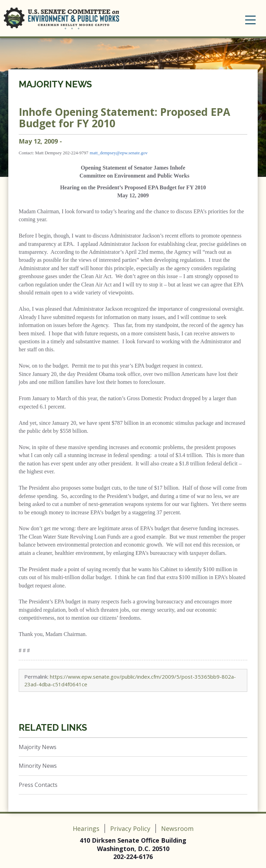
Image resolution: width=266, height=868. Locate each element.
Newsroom (177, 828)
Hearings (86, 828)
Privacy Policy (130, 828)
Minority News (38, 766)
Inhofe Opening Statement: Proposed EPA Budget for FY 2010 (125, 118)
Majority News (55, 84)
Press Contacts (38, 785)
